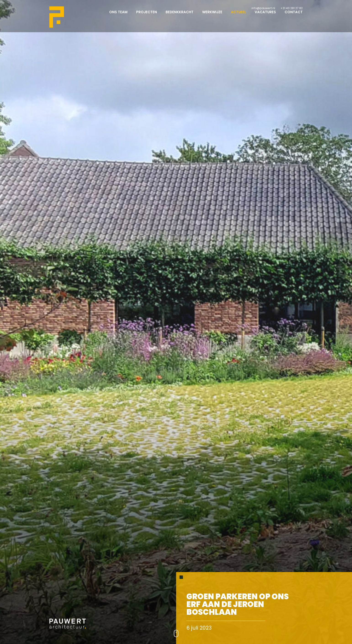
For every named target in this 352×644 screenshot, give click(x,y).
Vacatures (265, 16)
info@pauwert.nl (263, 8)
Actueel (238, 16)
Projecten (147, 16)
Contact (294, 16)
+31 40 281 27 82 (292, 8)
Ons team (118, 16)
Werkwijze (212, 16)
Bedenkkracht (180, 16)
